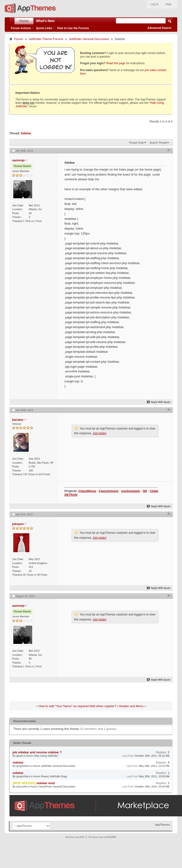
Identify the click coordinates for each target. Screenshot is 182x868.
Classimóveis (109, 491)
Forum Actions (21, 28)
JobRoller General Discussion (89, 39)
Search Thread (158, 143)
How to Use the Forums (73, 28)
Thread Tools (136, 143)
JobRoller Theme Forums (46, 39)
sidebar (18, 762)
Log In (154, 4)
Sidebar (26, 133)
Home (24, 21)
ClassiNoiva (87, 491)
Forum (19, 39)
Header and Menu (131, 706)
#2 (169, 410)
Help (168, 4)
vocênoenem (130, 491)
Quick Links (44, 28)
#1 (169, 150)
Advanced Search (159, 28)
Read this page (116, 63)
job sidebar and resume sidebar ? (37, 752)
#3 (169, 514)
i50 (145, 491)
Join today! (100, 433)
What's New (45, 21)
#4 (169, 596)
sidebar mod (45, 783)
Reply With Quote (159, 402)
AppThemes (162, 825)
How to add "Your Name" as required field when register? (77, 706)
